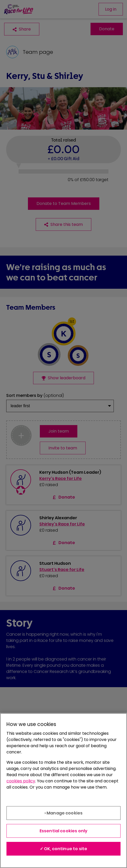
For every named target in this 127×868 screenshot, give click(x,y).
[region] (63, 791)
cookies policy (21, 781)
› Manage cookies (64, 813)
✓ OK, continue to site (64, 849)
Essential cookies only (64, 831)
